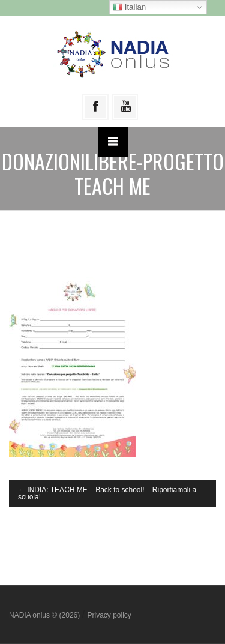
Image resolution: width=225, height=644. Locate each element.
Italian (129, 7)
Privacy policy (109, 615)
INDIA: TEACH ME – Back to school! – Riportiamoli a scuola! (107, 493)
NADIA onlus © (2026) (46, 615)
